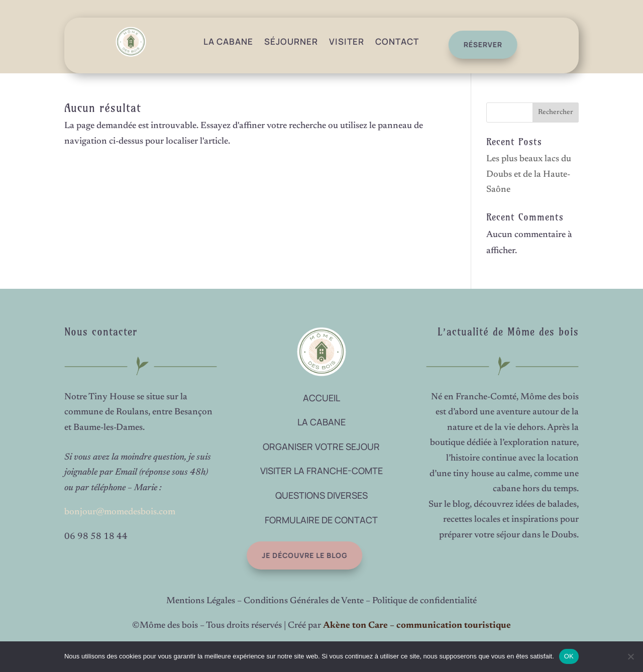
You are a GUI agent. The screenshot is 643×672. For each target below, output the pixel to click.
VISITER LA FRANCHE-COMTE (321, 471)
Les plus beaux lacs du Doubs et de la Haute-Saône (529, 175)
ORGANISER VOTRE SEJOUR (321, 446)
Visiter (347, 41)
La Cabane (228, 41)
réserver (479, 44)
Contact (397, 41)
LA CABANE (321, 422)
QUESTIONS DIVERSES (321, 495)
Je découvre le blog (297, 555)
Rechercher (556, 113)
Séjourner (291, 41)
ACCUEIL (321, 398)
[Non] (630, 656)
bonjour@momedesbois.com (120, 512)
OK (569, 656)
